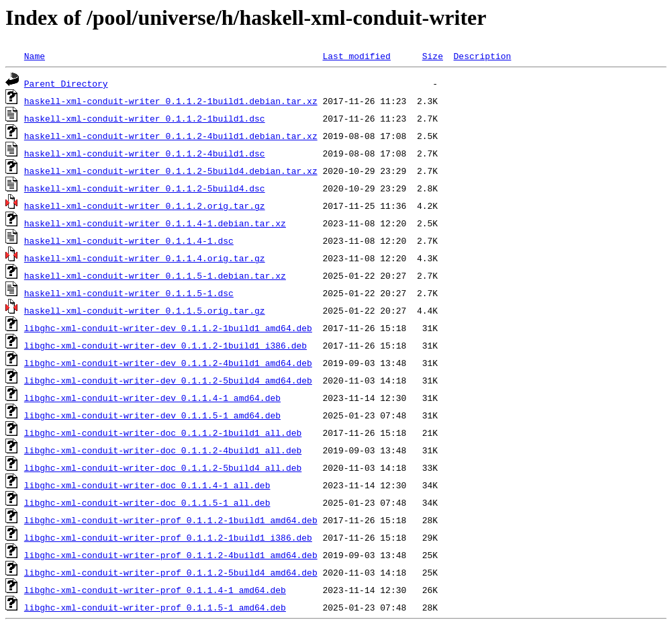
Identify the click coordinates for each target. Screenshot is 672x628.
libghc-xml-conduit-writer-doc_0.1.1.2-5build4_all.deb (163, 467)
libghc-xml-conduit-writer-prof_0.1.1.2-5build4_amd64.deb (171, 572)
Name (35, 56)
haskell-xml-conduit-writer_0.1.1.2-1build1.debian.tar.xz (171, 101)
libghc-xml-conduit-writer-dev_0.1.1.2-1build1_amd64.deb (168, 328)
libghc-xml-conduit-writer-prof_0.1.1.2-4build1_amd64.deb (171, 555)
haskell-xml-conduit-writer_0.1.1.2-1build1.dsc (145, 118)
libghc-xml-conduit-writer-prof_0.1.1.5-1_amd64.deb (155, 607)
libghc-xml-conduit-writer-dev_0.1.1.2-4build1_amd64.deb (168, 363)
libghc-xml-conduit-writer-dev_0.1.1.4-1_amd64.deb (152, 398)
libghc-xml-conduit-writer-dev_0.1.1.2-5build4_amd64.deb (168, 380)
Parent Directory (66, 83)
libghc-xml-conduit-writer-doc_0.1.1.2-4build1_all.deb (163, 450)
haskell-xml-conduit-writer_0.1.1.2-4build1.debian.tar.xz (171, 136)
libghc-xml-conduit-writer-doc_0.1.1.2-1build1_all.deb (163, 433)
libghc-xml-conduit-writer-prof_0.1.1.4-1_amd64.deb (155, 590)
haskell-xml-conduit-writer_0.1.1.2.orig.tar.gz (145, 206)
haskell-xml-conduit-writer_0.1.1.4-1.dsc (129, 240)
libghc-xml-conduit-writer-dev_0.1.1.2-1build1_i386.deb (165, 345)
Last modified (356, 56)
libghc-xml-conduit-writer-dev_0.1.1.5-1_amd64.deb (152, 415)
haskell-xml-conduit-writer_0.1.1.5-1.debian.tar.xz (155, 275)
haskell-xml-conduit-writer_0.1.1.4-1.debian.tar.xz (155, 223)
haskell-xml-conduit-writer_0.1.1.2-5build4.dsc (145, 188)
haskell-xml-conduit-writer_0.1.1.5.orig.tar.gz (145, 310)
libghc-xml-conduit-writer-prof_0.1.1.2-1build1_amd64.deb (171, 520)
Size (433, 56)
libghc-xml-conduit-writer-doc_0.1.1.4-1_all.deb (147, 485)
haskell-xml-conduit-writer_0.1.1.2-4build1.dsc (145, 153)
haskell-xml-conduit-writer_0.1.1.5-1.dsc (129, 293)
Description (482, 56)
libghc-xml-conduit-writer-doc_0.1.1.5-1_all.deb (147, 502)
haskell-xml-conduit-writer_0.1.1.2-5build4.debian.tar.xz (171, 171)
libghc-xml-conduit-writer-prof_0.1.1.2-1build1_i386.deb (168, 537)
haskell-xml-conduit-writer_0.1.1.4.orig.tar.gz (145, 258)
